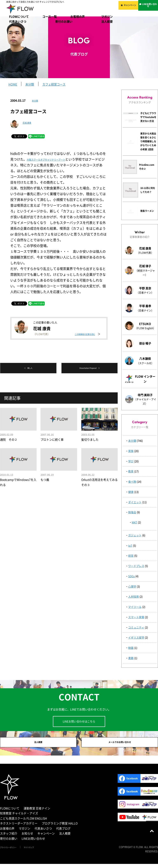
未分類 (36, 100)
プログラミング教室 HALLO (60, 827)
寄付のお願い (64, 21)
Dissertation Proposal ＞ (89, 369)
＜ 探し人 (28, 369)
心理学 (132, 586)
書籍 (131, 658)
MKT (134, 522)
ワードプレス (136, 566)
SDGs (131, 576)
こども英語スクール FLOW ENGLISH (23, 822)
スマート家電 (136, 617)
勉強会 (132, 512)
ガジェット (135, 535)
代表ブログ (63, 832)
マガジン (107, 16)
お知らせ (27, 837)
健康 (131, 492)
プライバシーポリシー (12, 851)
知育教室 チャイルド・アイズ (19, 817)
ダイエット (135, 502)
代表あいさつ (18, 21)
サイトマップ (39, 851)
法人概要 (107, 21)
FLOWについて (19, 16)
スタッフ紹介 (9, 837)
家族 (131, 451)
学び (131, 461)
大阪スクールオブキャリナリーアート (55, 159)
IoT (130, 545)
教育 (131, 471)
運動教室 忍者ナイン (37, 812)
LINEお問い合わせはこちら (79, 721)
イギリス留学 (136, 637)
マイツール (135, 607)
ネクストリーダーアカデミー (19, 827)
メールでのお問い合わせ (120, 744)
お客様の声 (78, 16)
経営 (131, 556)
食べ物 (132, 482)
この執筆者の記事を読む (81, 329)
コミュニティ (136, 627)
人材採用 (134, 596)
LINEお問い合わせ (150, 8)
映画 (131, 648)
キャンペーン (131, 8)
